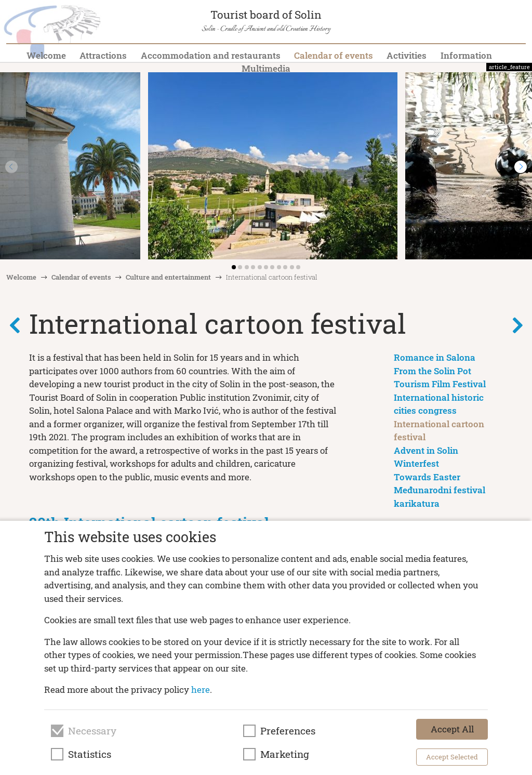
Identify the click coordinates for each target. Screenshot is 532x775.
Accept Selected (452, 757)
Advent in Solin (426, 450)
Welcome (46, 55)
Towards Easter (427, 477)
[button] (521, 167)
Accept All (452, 729)
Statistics (90, 754)
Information (466, 55)
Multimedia (266, 68)
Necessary (92, 731)
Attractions (103, 55)
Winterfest (416, 463)
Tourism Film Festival (440, 384)
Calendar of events (334, 55)
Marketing (285, 754)
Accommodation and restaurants (211, 55)
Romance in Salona (435, 357)
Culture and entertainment (168, 277)
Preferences (288, 731)
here (201, 689)
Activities (407, 55)
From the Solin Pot (433, 371)
